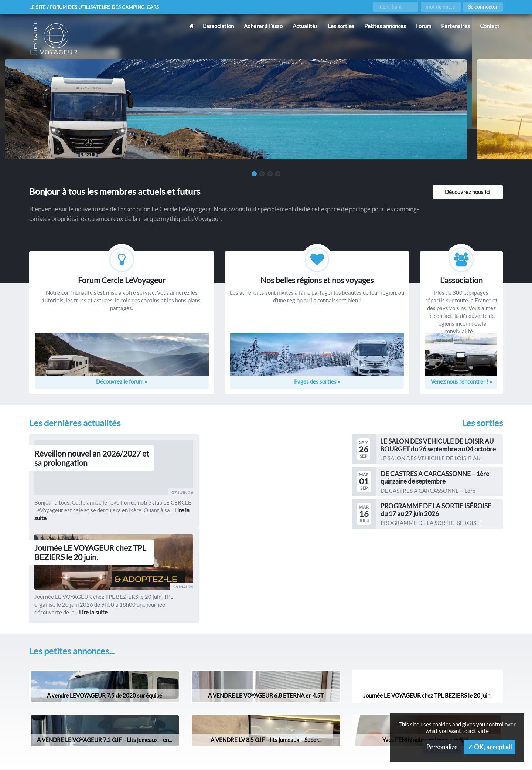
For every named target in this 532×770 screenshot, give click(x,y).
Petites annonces (385, 26)
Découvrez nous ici (468, 192)
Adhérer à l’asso (263, 26)
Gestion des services (354, 752)
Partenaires (456, 26)
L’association (218, 26)
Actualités (305, 26)
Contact (490, 26)
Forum (424, 26)
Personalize (442, 747)
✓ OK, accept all (490, 747)
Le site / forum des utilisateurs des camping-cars (98, 7)
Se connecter (483, 7)
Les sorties (341, 26)
